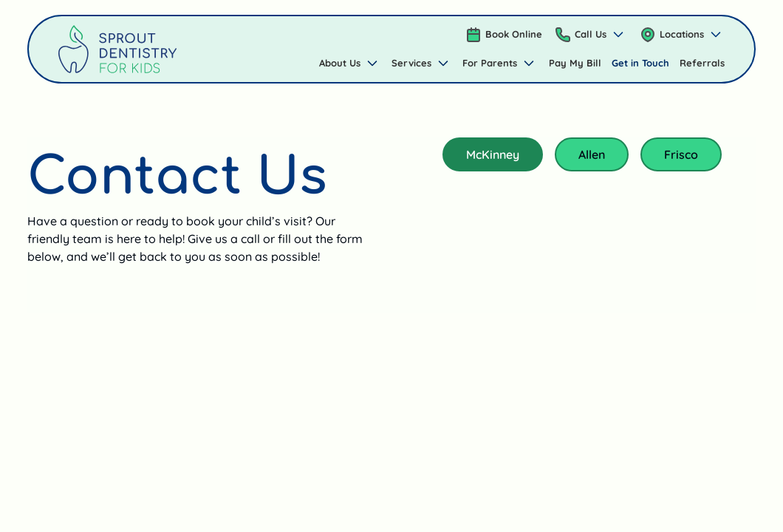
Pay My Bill (575, 63)
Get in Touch (640, 63)
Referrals (702, 63)
